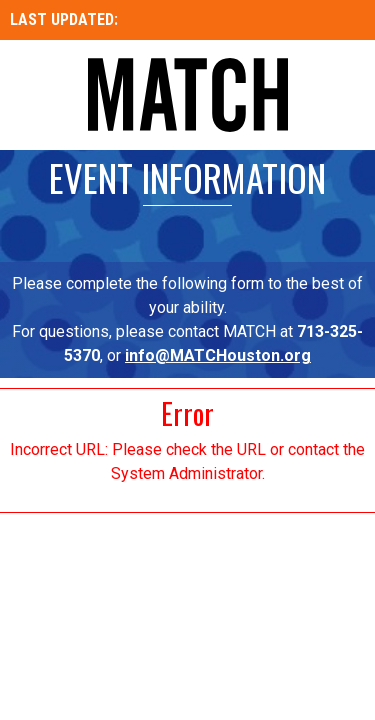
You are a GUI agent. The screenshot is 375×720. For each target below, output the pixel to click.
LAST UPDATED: (66, 19)
